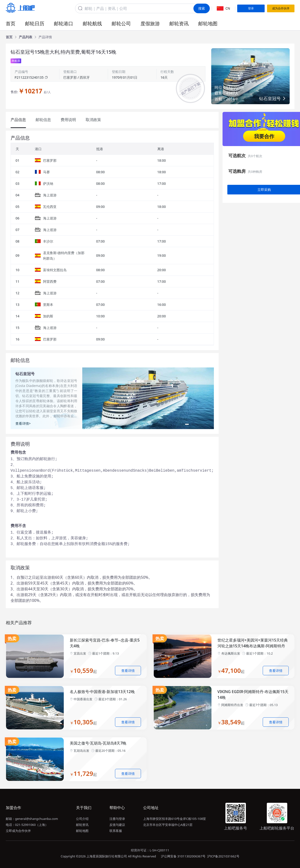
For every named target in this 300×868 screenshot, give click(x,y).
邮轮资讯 (179, 23)
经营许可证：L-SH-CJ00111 (150, 850)
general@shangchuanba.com (37, 819)
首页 (11, 23)
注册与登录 (117, 819)
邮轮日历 (35, 23)
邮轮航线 (92, 23)
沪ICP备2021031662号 (223, 856)
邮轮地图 (208, 23)
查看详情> (23, 423)
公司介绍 (82, 819)
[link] (9, 37)
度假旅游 (150, 23)
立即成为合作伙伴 (18, 831)
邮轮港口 (64, 23)
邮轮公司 (121, 23)
